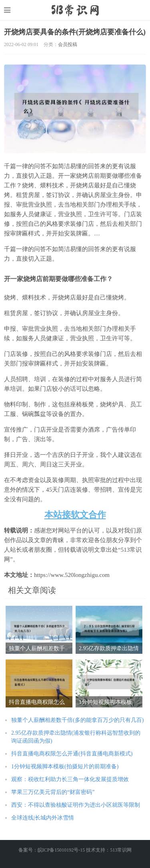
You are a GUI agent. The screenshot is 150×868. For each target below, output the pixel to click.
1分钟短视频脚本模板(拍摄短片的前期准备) (65, 767)
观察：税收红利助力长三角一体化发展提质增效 (70, 779)
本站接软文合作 (75, 515)
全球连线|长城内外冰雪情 (43, 818)
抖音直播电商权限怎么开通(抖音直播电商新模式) (72, 754)
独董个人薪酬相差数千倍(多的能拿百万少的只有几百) (77, 720)
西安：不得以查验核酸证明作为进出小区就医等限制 (76, 805)
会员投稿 (68, 44)
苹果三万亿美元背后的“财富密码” (53, 792)
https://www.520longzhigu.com (75, 10)
